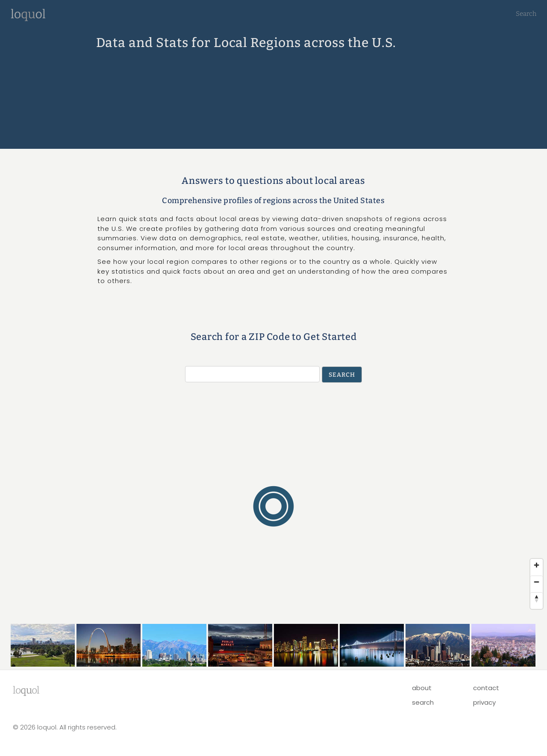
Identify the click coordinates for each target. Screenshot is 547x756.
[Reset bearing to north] (537, 598)
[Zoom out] (537, 582)
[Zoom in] (537, 565)
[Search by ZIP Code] (252, 374)
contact (486, 688)
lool (26, 690)
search (423, 702)
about (422, 688)
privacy (484, 702)
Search (526, 14)
